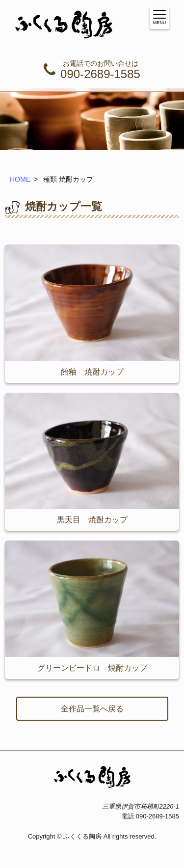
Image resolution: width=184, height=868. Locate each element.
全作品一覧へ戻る (92, 709)
